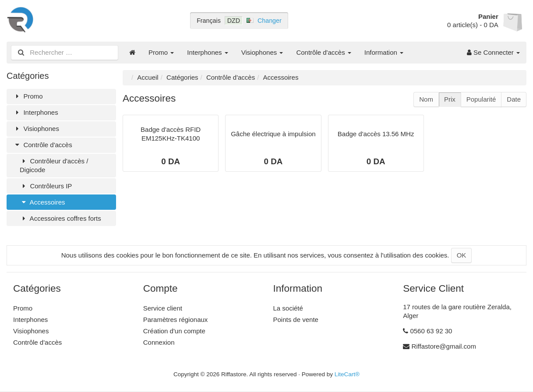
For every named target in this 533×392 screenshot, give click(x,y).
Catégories (182, 77)
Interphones (207, 52)
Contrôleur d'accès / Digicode (54, 165)
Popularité (481, 99)
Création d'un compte (174, 331)
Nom (426, 99)
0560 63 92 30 (431, 331)
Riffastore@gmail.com (444, 346)
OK (462, 255)
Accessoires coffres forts (60, 218)
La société (288, 308)
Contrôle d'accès (323, 52)
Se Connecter (493, 52)
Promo (161, 52)
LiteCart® (347, 374)
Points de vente (296, 320)
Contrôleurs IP (46, 186)
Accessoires (42, 202)
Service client (163, 308)
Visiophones (262, 52)
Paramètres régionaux (176, 320)
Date (514, 99)
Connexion (159, 342)
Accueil (148, 77)
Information (384, 52)
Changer (270, 21)
